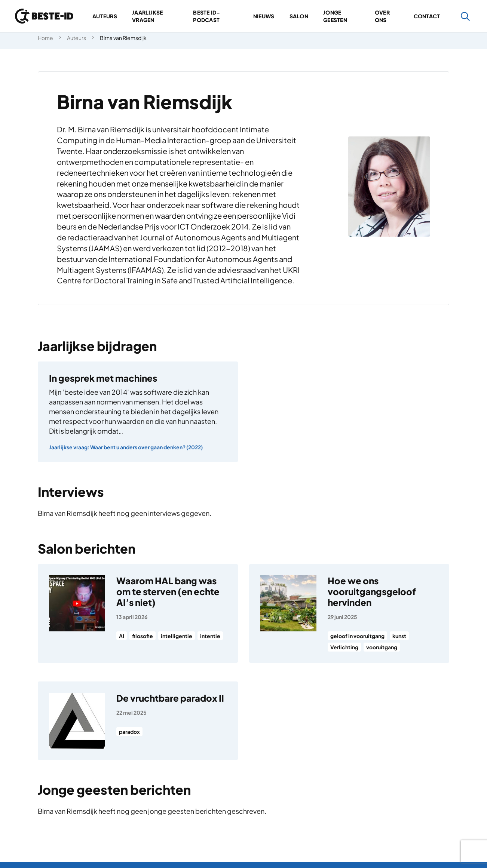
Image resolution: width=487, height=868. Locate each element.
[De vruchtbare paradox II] (138, 721)
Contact (427, 16)
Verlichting (344, 647)
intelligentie (177, 636)
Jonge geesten (335, 16)
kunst (399, 636)
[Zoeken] (465, 16)
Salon (299, 16)
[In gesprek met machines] (138, 412)
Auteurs (105, 16)
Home (45, 38)
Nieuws (264, 16)
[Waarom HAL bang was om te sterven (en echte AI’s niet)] (138, 613)
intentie (210, 636)
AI (122, 636)
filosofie (143, 636)
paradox (129, 732)
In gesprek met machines (103, 378)
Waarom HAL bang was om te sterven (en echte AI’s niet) (168, 591)
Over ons (382, 16)
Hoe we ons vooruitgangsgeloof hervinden (372, 591)
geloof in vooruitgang (357, 636)
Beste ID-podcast (206, 16)
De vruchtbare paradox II (170, 698)
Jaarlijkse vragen (148, 16)
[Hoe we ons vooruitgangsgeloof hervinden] (349, 613)
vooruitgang (382, 647)
